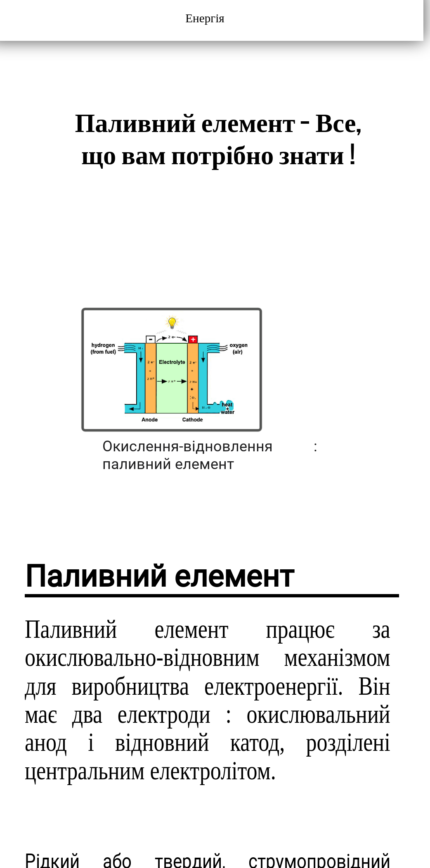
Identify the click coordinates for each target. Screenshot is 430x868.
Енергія (206, 18)
